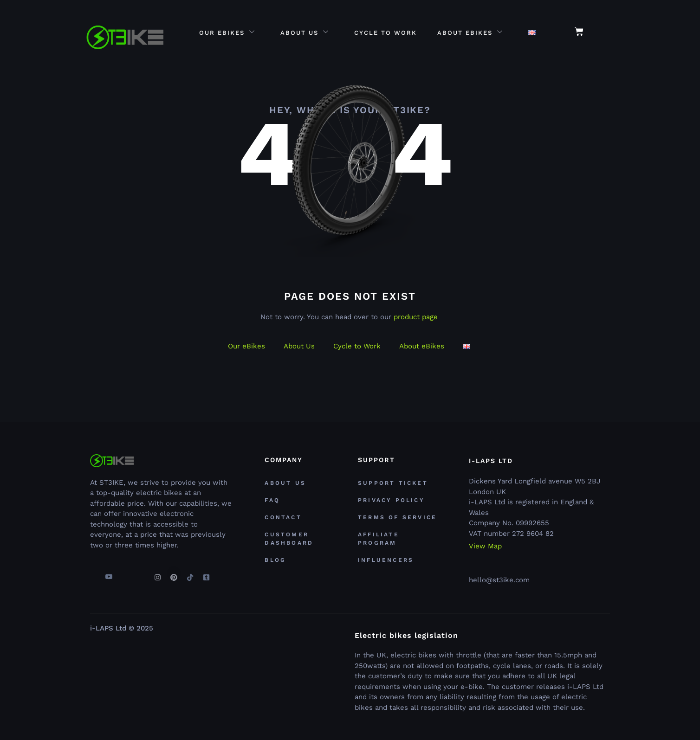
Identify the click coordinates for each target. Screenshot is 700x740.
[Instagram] (157, 573)
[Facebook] (92, 573)
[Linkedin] (141, 573)
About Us (305, 33)
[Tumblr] (206, 573)
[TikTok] (190, 573)
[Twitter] (125, 573)
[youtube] (109, 573)
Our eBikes (227, 33)
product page (416, 317)
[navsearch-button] (606, 32)
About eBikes (470, 33)
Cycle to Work (386, 33)
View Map (485, 546)
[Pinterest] (174, 573)
